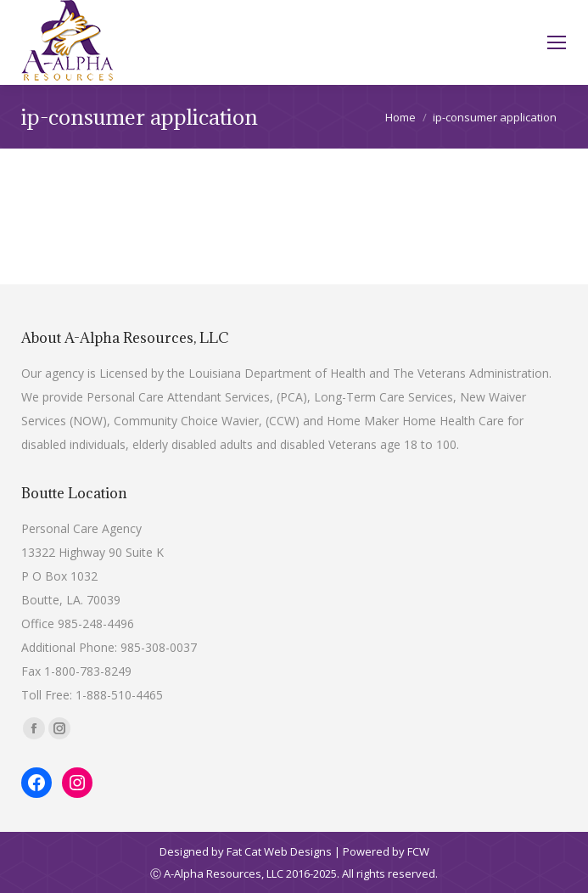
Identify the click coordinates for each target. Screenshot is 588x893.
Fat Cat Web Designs (279, 851)
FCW (418, 851)
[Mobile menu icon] (557, 42)
